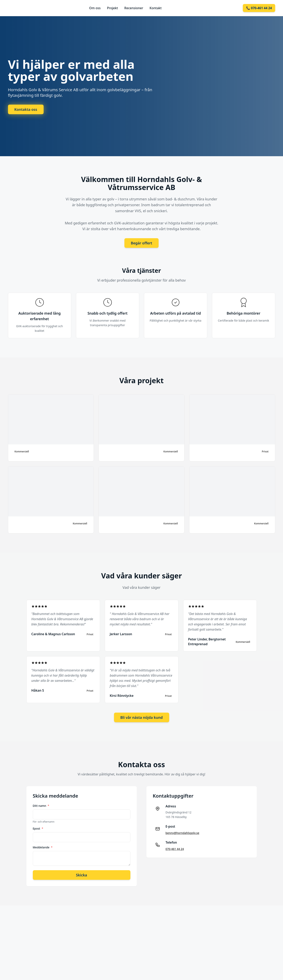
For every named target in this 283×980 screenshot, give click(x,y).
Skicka (82, 875)
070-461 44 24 (175, 849)
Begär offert (141, 243)
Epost (38, 828)
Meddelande (43, 847)
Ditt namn (41, 806)
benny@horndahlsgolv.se (182, 833)
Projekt (112, 8)
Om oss (95, 8)
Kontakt (156, 8)
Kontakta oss (26, 109)
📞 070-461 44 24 (259, 8)
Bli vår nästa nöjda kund (142, 717)
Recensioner (134, 8)
